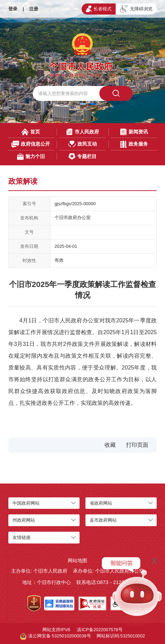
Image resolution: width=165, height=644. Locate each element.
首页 (31, 132)
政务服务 (134, 144)
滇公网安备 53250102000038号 (56, 636)
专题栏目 (82, 156)
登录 (13, 9)
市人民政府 (82, 132)
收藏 (110, 445)
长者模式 (99, 9)
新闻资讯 (134, 132)
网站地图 (77, 560)
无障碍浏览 (136, 9)
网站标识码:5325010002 (121, 636)
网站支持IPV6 (56, 630)
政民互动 (82, 144)
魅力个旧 (31, 156)
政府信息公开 (31, 144)
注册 (34, 9)
